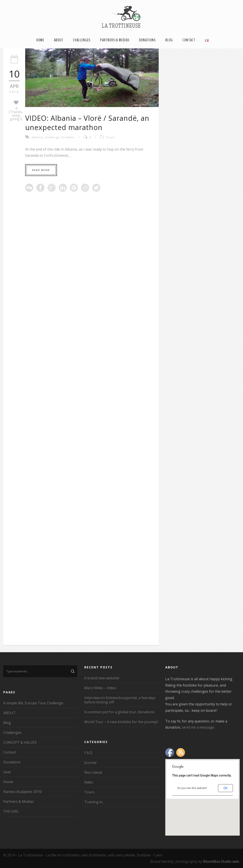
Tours (110, 137)
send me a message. (198, 727)
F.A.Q (88, 753)
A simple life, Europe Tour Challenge (33, 703)
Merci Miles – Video (100, 688)
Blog (169, 40)
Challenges (82, 40)
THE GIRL (11, 811)
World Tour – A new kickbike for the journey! (121, 722)
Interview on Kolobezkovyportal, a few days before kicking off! (120, 700)
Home (40, 40)
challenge (52, 137)
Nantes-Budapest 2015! (23, 792)
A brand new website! (102, 678)
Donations (147, 40)
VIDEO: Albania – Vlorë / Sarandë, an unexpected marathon (87, 123)
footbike (68, 137)
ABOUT (59, 40)
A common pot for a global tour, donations (119, 712)
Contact (189, 40)
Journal (90, 763)
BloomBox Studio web (221, 861)
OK (225, 788)
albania (37, 137)
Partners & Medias (115, 40)
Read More (41, 170)
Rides (89, 782)
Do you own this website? (192, 788)
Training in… (95, 802)
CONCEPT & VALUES (20, 742)
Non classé (93, 772)
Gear (7, 772)
